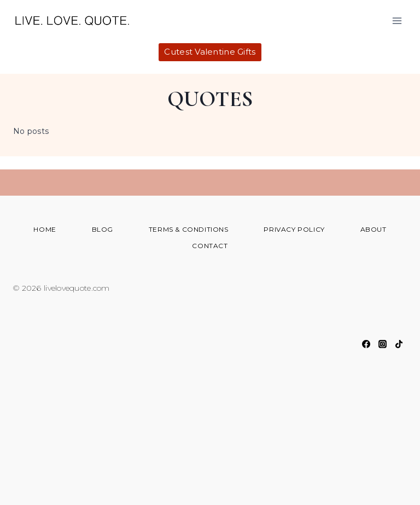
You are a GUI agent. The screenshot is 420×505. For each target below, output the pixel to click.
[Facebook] (366, 344)
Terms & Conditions (189, 229)
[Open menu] (397, 20)
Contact (210, 246)
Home (45, 229)
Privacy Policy (294, 229)
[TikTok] (399, 344)
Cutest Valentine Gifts (210, 52)
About (374, 229)
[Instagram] (382, 344)
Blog (103, 229)
